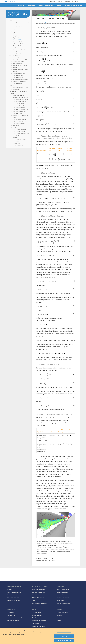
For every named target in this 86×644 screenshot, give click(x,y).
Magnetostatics (16, 38)
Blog (59, 5)
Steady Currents (17, 36)
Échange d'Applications (63, 598)
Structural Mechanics (15, 56)
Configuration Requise (14, 598)
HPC (14, 30)
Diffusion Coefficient (21, 129)
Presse (59, 618)
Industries (31, 5)
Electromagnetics (14, 32)
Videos (40, 5)
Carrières (59, 615)
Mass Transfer (16, 125)
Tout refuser (64, 636)
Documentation (36, 623)
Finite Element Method (18, 24)
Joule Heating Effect (18, 44)
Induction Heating (17, 48)
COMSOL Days (11, 615)
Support (53, 2)
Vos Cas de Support (37, 615)
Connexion (75, 2)
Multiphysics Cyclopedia (63, 603)
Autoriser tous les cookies (64, 641)
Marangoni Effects (20, 107)
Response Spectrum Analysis (20, 66)
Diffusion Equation (20, 131)
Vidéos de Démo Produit (39, 592)
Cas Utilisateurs (36, 595)
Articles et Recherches (38, 598)
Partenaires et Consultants (39, 621)
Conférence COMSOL (13, 621)
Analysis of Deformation (19, 58)
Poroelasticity (19, 83)
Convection (15, 137)
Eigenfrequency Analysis (19, 62)
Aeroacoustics (16, 89)
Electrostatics (16, 34)
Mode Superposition (18, 64)
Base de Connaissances (38, 618)
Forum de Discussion (62, 595)
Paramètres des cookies (64, 632)
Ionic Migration (16, 143)
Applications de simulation (39, 603)
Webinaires (11, 612)
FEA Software (19, 26)
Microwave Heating (17, 46)
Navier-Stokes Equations (22, 99)
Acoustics (12, 85)
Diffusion (15, 127)
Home (11, 20)
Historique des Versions (14, 600)
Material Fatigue (17, 68)
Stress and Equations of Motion (20, 60)
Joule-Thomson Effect (21, 121)
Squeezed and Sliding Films (22, 109)
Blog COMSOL (61, 600)
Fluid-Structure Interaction (19, 82)
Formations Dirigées (62, 592)
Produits (20, 5)
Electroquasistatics (17, 40)
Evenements (50, 5)
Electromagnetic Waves (18, 42)
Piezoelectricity (19, 52)
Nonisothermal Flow (21, 101)
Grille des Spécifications (14, 592)
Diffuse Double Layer (18, 145)
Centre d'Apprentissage (73, 5)
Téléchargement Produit (39, 626)
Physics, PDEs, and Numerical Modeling (19, 22)
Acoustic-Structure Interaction (20, 80)
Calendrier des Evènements (15, 618)
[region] (43, 636)
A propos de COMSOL (63, 612)
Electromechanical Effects (19, 50)
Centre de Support (37, 612)
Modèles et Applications (39, 589)
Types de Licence (12, 595)
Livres (34, 600)
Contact (59, 2)
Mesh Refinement (17, 28)
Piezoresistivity (19, 54)
